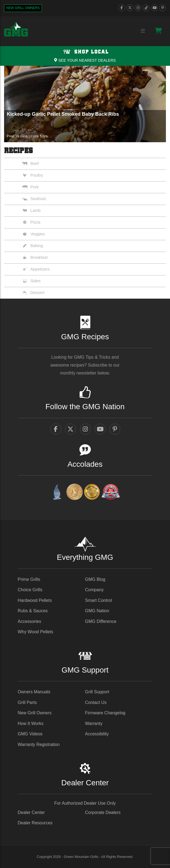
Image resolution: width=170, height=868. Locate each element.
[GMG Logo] (16, 29)
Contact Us (96, 702)
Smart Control (99, 600)
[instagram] (138, 8)
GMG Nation (97, 611)
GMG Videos (30, 734)
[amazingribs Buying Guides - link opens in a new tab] (57, 493)
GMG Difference (101, 621)
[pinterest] (163, 8)
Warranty (94, 723)
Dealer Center (31, 812)
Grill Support (97, 692)
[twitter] (130, 8)
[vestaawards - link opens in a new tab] (75, 493)
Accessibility (97, 734)
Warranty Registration (39, 744)
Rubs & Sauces (33, 611)
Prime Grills (29, 579)
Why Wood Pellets (35, 632)
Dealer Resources (35, 823)
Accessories (29, 621)
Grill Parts (27, 702)
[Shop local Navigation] (85, 56)
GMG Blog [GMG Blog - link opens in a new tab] (95, 579)
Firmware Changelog (105, 713)
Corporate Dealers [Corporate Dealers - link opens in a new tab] (103, 812)
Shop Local (85, 52)
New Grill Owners (23, 8)
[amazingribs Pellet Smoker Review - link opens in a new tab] (92, 493)
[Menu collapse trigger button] (143, 31)
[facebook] (122, 8)
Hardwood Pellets (35, 600)
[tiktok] (146, 8)
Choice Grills (30, 590)
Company (94, 590)
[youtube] (154, 8)
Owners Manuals (34, 692)
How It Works (31, 723)
